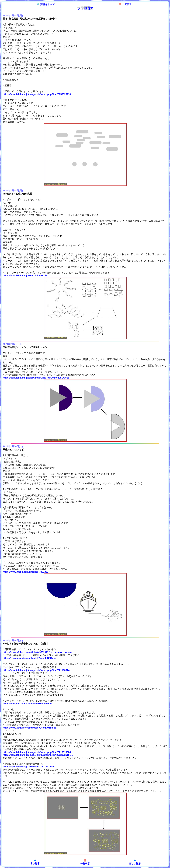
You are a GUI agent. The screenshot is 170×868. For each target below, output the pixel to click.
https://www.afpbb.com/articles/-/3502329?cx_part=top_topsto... (38, 652)
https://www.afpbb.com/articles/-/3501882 (26, 572)
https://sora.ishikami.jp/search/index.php (25, 275)
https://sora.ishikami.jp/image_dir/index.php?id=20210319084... (38, 752)
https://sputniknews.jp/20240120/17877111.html (29, 767)
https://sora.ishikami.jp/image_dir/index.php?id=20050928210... (38, 94)
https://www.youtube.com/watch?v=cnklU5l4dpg (30, 658)
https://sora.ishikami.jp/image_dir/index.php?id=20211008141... (38, 670)
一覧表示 (125, 4)
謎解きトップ (46, 4)
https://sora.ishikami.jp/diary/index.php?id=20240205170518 (36, 378)
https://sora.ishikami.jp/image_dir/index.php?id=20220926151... (38, 755)
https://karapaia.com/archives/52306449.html (28, 704)
